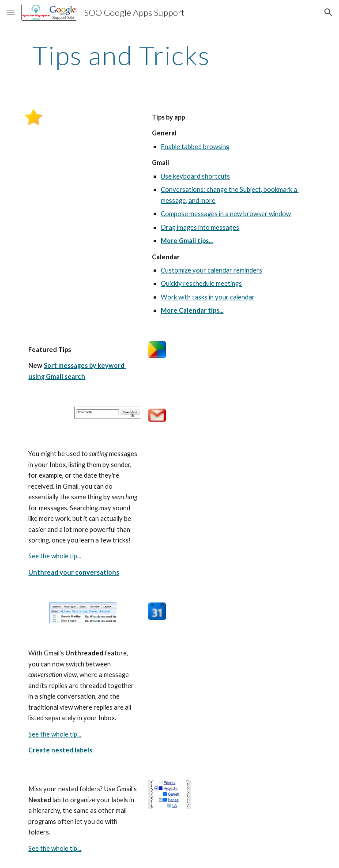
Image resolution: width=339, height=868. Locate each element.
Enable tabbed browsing (195, 147)
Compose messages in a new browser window (226, 214)
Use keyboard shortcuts (195, 176)
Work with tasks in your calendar (208, 297)
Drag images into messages (200, 227)
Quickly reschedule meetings (201, 283)
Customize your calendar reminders (211, 270)
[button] (11, 12)
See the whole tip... (55, 556)
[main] (121, 55)
